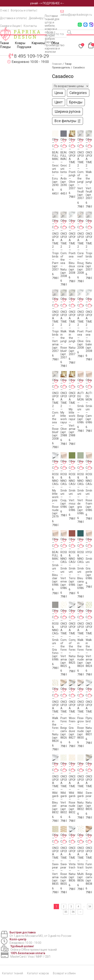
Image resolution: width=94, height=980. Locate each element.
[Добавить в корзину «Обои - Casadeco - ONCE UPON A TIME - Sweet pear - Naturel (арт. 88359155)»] (90, 770)
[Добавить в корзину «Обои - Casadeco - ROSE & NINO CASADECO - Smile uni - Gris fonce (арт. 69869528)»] (56, 617)
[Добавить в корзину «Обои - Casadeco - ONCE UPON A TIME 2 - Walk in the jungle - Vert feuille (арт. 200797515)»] (90, 146)
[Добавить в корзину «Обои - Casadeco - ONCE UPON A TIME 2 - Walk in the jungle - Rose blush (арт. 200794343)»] (64, 305)
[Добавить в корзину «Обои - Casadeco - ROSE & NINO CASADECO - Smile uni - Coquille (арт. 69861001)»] (64, 468)
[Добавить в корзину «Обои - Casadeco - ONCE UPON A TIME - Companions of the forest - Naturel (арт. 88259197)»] (73, 617)
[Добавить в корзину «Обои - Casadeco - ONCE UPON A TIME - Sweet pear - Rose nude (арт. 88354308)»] (64, 841)
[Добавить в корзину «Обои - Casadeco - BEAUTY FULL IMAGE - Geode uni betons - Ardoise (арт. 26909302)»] (64, 146)
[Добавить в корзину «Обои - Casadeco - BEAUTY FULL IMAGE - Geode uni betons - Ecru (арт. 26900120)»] (56, 146)
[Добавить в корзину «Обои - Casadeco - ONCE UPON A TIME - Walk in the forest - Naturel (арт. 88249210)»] (56, 695)
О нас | (4, 10)
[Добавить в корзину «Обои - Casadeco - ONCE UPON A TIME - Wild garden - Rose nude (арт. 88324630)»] (73, 770)
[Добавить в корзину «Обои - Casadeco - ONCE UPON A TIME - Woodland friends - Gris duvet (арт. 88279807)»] (73, 695)
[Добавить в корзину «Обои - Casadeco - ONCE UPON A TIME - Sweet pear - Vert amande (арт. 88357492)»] (56, 841)
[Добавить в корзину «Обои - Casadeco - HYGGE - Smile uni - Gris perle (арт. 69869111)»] (90, 546)
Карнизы (38, 43)
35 (66, 912)
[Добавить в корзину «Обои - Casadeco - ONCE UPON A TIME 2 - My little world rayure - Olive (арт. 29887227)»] (64, 387)
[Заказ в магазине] (70, 86)
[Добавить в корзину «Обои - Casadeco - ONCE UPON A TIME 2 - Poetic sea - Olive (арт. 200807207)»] (81, 305)
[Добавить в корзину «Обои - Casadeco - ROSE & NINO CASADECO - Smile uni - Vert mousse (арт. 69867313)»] (73, 468)
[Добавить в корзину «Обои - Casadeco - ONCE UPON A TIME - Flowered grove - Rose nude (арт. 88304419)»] (81, 695)
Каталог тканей (13, 973)
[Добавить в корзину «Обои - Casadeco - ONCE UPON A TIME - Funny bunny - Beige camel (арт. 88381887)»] (90, 841)
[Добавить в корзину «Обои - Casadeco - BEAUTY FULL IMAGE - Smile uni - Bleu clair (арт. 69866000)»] (56, 546)
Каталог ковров (38, 973)
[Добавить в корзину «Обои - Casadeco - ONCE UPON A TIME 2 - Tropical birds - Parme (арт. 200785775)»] (56, 227)
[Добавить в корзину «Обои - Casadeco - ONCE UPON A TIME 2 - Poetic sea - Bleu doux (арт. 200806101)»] (73, 227)
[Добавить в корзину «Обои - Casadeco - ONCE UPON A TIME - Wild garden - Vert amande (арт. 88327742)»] (64, 770)
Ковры (20, 43)
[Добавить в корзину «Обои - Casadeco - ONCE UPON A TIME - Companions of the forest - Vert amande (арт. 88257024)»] (64, 617)
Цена (59, 93)
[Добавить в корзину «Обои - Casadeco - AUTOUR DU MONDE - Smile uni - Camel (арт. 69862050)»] (90, 387)
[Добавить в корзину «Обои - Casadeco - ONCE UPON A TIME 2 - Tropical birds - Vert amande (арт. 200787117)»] (56, 305)
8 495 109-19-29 (31, 56)
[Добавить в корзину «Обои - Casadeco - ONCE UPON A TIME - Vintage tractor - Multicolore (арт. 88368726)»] (81, 841)
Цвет (59, 102)
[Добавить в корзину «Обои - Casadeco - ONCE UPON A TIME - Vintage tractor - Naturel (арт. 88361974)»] (73, 841)
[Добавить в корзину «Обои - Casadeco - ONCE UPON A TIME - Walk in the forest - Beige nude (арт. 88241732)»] (81, 617)
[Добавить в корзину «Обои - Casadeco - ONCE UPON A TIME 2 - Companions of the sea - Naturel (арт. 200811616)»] (64, 227)
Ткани (4, 43)
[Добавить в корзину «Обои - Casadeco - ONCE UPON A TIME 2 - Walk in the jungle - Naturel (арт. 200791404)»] (73, 305)
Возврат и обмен (64, 973)
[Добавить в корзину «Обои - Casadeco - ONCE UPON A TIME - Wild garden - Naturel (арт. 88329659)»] (81, 770)
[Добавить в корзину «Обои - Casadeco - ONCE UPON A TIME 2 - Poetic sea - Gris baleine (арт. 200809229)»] (90, 305)
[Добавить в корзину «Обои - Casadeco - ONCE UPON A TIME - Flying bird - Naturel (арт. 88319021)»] (90, 695)
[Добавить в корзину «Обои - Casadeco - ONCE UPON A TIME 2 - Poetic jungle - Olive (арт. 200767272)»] (73, 146)
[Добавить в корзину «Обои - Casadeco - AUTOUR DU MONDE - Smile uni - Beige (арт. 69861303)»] (81, 387)
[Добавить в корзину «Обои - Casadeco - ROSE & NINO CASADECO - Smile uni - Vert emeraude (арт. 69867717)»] (64, 546)
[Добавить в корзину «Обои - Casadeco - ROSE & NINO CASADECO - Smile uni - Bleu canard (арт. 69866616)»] (81, 546)
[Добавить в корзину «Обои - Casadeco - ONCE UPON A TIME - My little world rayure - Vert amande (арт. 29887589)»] (73, 387)
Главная (57, 64)
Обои (55, 43)
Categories (78, 93)
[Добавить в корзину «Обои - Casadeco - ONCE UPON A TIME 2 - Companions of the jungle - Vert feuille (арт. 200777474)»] (81, 146)
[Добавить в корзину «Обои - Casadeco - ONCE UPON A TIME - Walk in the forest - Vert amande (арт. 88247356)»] (90, 617)
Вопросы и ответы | (24, 10)
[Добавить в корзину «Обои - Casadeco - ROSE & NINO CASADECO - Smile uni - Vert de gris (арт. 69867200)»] (81, 468)
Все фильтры (68, 121)
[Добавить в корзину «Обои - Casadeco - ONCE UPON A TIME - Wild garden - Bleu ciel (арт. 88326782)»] (56, 770)
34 (90, 907)
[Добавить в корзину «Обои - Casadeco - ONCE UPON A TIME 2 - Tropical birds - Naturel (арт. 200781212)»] (90, 227)
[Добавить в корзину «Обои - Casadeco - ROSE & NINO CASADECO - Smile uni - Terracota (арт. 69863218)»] (73, 546)
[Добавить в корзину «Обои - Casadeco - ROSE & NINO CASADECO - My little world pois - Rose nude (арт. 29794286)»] (56, 468)
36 (73, 912)
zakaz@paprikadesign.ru (76, 13)
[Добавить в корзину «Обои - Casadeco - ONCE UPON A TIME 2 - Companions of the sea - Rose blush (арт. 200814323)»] (56, 387)
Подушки (24, 47)
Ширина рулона (67, 112)
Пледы (5, 47)
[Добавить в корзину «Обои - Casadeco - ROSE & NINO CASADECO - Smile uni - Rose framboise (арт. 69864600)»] (90, 468)
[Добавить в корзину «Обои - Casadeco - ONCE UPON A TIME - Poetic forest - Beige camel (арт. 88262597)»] (64, 695)
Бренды (76, 102)
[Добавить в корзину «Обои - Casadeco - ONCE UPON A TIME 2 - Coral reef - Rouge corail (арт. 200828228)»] (81, 227)
